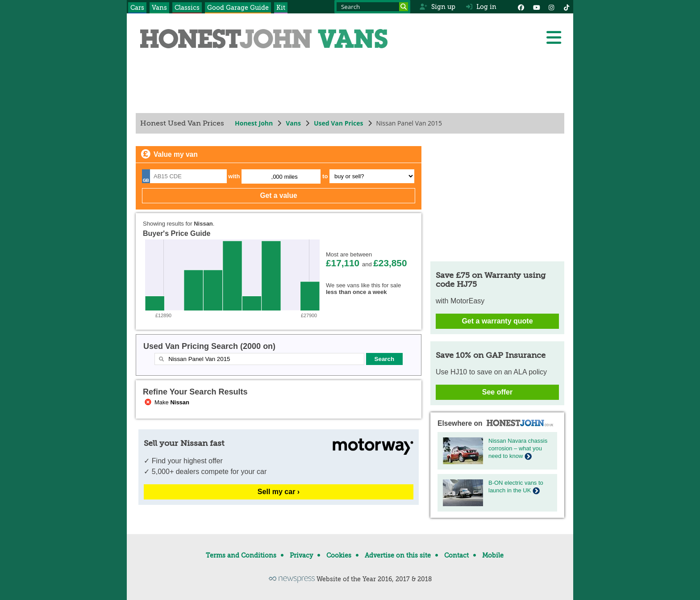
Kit (281, 8)
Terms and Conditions (241, 555)
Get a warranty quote (497, 321)
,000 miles (285, 177)
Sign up (437, 7)
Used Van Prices (339, 123)
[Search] (404, 7)
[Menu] (554, 38)
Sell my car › (279, 492)
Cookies (339, 555)
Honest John (254, 123)
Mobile (493, 555)
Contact (456, 555)
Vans (159, 8)
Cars (137, 8)
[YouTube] (536, 7)
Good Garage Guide (238, 8)
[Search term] (372, 7)
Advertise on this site (398, 555)
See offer (497, 392)
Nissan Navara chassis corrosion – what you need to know (518, 448)
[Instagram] (551, 7)
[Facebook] (521, 7)
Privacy (301, 555)
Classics (187, 8)
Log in (481, 7)
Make (166, 402)
